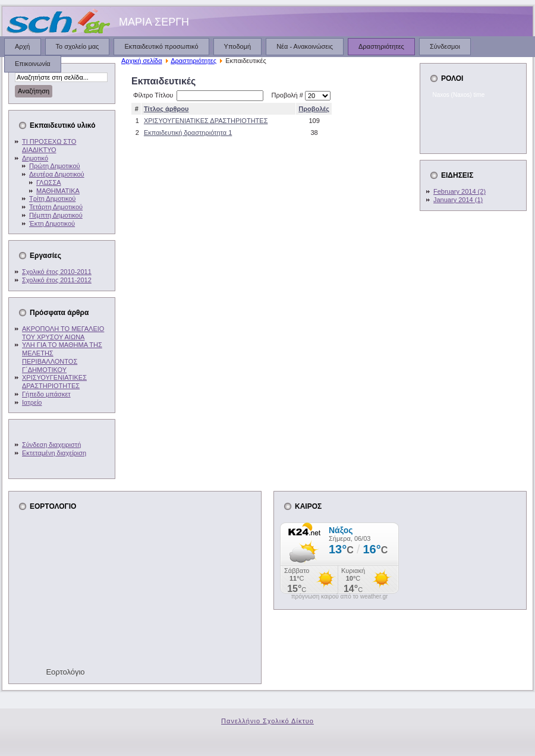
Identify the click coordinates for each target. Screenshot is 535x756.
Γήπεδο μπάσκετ (46, 394)
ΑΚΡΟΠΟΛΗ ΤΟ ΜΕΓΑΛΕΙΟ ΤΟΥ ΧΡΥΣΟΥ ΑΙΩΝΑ (63, 333)
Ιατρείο (32, 402)
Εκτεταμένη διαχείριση (54, 453)
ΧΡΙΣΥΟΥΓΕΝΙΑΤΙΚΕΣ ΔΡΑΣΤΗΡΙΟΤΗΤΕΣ (54, 382)
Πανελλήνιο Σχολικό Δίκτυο (267, 721)
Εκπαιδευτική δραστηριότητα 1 (188, 133)
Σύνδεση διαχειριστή (51, 445)
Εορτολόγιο (65, 672)
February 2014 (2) (460, 191)
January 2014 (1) (458, 200)
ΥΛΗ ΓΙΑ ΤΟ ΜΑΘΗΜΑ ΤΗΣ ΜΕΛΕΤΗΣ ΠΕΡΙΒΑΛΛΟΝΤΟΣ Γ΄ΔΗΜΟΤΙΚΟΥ (62, 357)
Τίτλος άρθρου (166, 109)
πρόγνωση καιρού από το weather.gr (340, 597)
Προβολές (314, 109)
